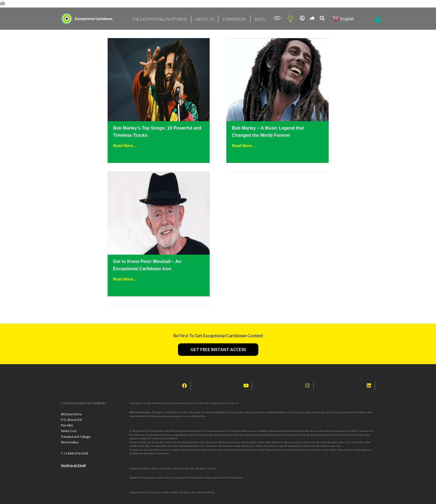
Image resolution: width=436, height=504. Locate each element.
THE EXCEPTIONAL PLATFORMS (157, 18)
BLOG (249, 18)
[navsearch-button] (322, 19)
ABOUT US (198, 18)
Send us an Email (73, 465)
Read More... (125, 146)
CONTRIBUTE (225, 18)
